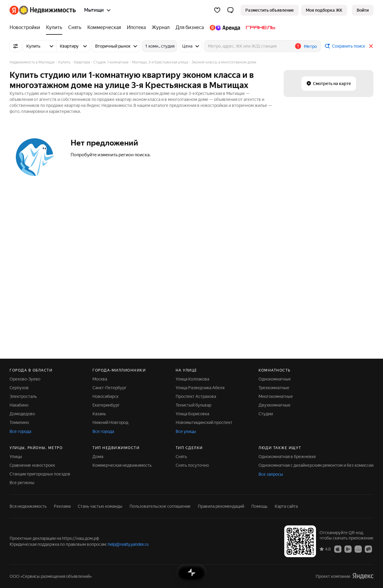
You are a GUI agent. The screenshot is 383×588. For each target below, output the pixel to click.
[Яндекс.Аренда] (225, 28)
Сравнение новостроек (32, 465)
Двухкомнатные (275, 405)
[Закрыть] (371, 46)
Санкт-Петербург (110, 388)
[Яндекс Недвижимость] (47, 10)
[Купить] (54, 28)
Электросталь (23, 396)
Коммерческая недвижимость (122, 465)
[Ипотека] (136, 28)
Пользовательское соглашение (160, 506)
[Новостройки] (26, 28)
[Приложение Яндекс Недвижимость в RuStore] (368, 549)
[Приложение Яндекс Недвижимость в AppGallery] (358, 549)
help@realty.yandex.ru (128, 544)
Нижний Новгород (110, 422)
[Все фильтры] (16, 46)
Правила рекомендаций (221, 506)
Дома (98, 457)
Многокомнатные (276, 396)
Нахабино (19, 405)
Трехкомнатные (274, 388)
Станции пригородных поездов (40, 474)
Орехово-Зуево (25, 379)
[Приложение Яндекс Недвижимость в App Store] (338, 549)
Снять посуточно (192, 465)
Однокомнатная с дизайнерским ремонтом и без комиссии (316, 465)
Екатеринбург (106, 405)
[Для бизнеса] (190, 28)
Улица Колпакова (192, 379)
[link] (363, 10)
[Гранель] (259, 28)
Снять (181, 457)
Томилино (19, 422)
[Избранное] (217, 10)
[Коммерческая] (104, 28)
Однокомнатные (275, 379)
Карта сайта (286, 506)
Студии (266, 414)
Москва (100, 379)
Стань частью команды (100, 506)
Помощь (259, 506)
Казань (99, 414)
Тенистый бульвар (193, 405)
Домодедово (22, 414)
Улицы (16, 457)
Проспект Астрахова (196, 396)
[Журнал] (161, 28)
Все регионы (22, 483)
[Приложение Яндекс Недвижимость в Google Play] (348, 549)
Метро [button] (310, 46)
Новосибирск (105, 396)
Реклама (62, 506)
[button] (230, 10)
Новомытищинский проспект (204, 422)
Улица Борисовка (192, 414)
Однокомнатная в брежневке (287, 457)
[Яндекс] (14, 10)
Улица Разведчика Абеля (200, 388)
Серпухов (19, 388)
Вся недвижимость (28, 506)
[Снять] (75, 28)
